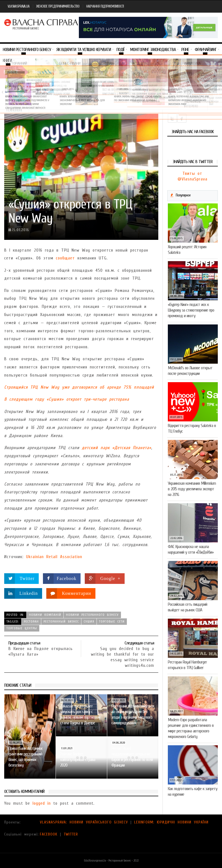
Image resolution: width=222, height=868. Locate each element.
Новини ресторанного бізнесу (92, 615)
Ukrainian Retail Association (54, 557)
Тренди (42, 85)
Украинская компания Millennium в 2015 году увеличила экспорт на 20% (192, 489)
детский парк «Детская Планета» (117, 448)
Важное (11, 72)
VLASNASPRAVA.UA (19, 6)
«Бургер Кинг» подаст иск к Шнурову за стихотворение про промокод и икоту (191, 310)
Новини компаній (117, 85)
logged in (42, 803)
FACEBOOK (49, 834)
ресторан (31, 621)
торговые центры (22, 628)
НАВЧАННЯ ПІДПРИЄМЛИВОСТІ (105, 6)
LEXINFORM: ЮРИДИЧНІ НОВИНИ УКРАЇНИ (171, 822)
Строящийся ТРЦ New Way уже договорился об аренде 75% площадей (79, 387)
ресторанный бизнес (61, 621)
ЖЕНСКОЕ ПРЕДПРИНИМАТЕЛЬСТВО (58, 6)
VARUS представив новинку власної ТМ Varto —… (184, 92)
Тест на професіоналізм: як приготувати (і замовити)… (118, 92)
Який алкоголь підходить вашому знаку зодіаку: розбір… (53, 92)
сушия (89, 621)
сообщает (65, 258)
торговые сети (112, 621)
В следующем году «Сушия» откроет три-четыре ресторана (67, 399)
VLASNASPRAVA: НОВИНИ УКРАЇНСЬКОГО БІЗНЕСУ (84, 822)
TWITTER (71, 834)
